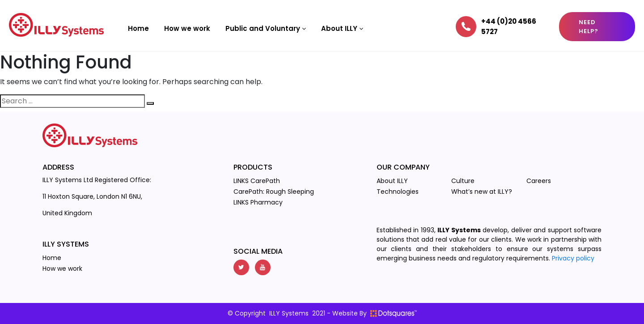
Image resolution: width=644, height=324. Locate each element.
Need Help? (589, 27)
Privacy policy (573, 258)
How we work (187, 28)
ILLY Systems (289, 313)
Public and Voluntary (266, 28)
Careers (539, 181)
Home (138, 28)
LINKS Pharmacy (258, 202)
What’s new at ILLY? (482, 192)
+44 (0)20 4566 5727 (509, 26)
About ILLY (342, 28)
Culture (463, 181)
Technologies (398, 192)
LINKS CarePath (257, 181)
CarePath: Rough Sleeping (274, 192)
